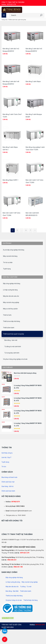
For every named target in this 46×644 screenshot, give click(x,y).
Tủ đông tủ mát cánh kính (13, 347)
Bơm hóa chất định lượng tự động (25, 373)
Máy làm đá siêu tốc (12, 587)
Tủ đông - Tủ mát (26, 587)
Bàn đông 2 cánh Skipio (33, 81)
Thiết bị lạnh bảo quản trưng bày (14, 334)
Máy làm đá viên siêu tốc (11, 296)
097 (13, 502)
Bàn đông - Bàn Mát (12, 591)
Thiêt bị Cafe (7, 315)
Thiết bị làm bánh (9, 328)
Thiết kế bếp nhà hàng (30, 600)
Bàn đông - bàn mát (11, 340)
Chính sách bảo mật (8, 482)
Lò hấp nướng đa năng (10, 290)
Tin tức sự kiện (8, 262)
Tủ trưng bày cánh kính (12, 353)
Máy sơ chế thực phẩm (10, 309)
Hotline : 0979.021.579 (9, 4)
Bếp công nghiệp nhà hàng (12, 284)
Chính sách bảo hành (8, 491)
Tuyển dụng (7, 269)
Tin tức (4, 467)
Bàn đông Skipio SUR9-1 (11, 180)
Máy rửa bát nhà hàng (10, 256)
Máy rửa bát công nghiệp (11, 302)
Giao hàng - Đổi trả (7, 486)
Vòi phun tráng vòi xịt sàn (14, 600)
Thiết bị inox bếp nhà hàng (11, 321)
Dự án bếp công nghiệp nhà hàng (14, 250)
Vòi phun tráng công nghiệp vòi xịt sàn (15, 359)
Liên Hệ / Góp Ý (6, 457)
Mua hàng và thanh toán (9, 477)
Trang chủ (4, 20)
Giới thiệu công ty (7, 453)
